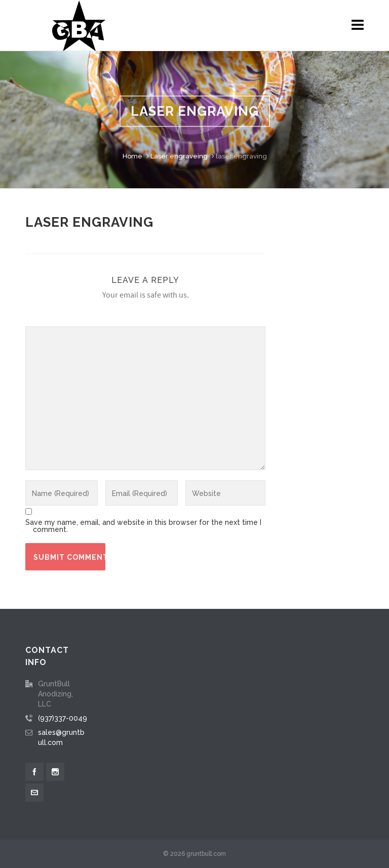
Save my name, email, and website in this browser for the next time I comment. (143, 526)
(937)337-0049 (63, 718)
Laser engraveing (179, 156)
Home (132, 156)
